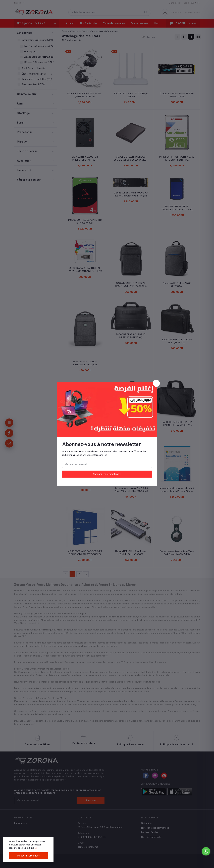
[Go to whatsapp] (206, 851)
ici (36, 848)
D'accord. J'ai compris (28, 856)
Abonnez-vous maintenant (107, 474)
